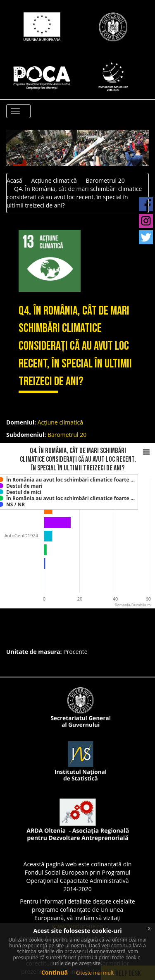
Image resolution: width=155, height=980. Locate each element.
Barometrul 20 (105, 180)
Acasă (14, 180)
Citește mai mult (95, 973)
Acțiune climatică (54, 180)
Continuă (55, 972)
